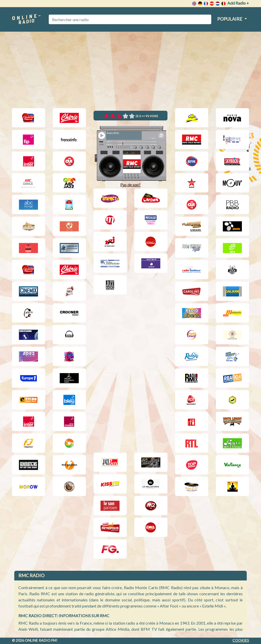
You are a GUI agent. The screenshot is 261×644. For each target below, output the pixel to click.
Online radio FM (40, 640)
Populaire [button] (230, 19)
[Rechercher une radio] (130, 19)
